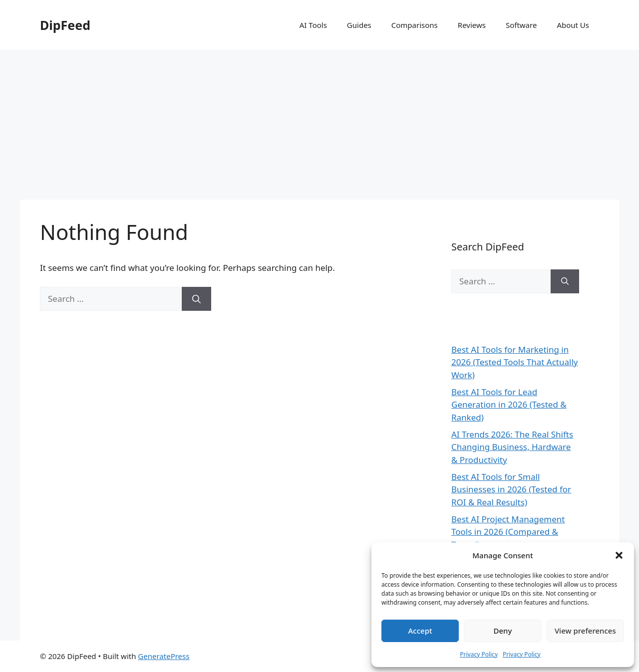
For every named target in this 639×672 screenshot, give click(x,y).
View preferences (585, 631)
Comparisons (415, 25)
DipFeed (65, 25)
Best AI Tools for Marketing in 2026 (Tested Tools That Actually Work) (515, 362)
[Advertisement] (319, 125)
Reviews (472, 25)
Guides (359, 25)
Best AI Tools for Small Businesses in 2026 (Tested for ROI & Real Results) (511, 489)
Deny (503, 631)
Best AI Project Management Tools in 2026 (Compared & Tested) (508, 532)
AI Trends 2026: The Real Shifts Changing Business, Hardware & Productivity (512, 447)
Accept (420, 631)
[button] (619, 555)
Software (521, 25)
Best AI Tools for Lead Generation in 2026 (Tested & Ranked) (509, 405)
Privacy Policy (479, 654)
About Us (573, 25)
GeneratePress (163, 656)
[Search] (196, 299)
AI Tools (313, 25)
